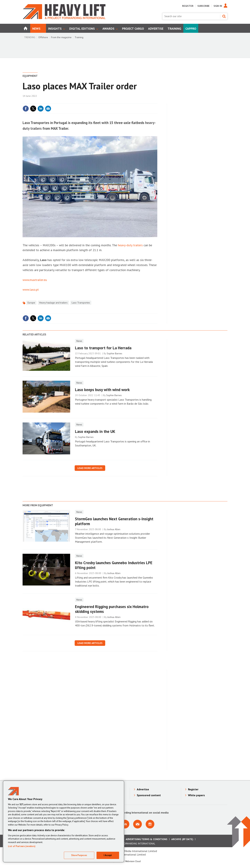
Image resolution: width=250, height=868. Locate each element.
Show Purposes (79, 855)
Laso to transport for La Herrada (103, 348)
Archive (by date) (182, 839)
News (79, 341)
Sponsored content (149, 795)
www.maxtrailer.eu (35, 280)
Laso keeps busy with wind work (102, 390)
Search (224, 16)
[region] (64, 821)
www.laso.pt (31, 290)
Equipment (30, 76)
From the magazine (61, 37)
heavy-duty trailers (130, 245)
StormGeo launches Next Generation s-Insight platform (114, 521)
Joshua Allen (114, 529)
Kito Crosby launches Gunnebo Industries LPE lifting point (114, 565)
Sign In (218, 6)
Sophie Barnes (114, 353)
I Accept (108, 855)
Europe (31, 303)
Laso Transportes (81, 303)
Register (188, 6)
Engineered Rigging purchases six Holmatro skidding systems (112, 609)
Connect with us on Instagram (150, 824)
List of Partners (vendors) (22, 846)
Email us (137, 824)
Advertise (143, 789)
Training (79, 37)
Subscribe (203, 6)
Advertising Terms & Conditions (147, 839)
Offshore (43, 37)
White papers (196, 795)
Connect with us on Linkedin (125, 824)
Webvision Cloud (133, 861)
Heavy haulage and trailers (53, 303)
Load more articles (90, 468)
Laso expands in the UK (95, 431)
